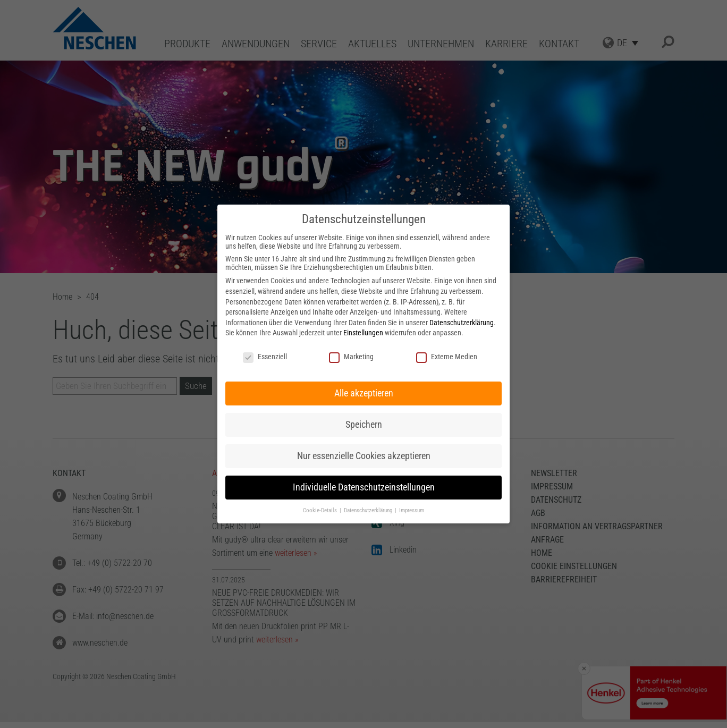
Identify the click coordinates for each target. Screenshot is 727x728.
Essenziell (265, 357)
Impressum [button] (412, 510)
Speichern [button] (364, 425)
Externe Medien (447, 357)
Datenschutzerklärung (462, 323)
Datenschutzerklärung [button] (369, 510)
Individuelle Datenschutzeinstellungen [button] (364, 487)
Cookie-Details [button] (321, 510)
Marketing (351, 357)
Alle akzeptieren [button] (364, 393)
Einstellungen (363, 333)
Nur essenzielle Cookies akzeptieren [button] (364, 456)
